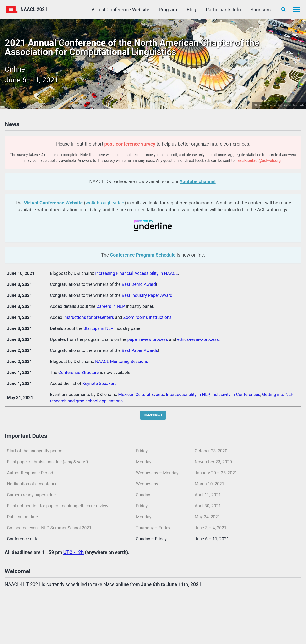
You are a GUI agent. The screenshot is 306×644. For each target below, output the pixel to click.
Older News (153, 417)
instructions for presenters (89, 319)
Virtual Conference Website (119, 10)
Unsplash (298, 105)
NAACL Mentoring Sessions (122, 363)
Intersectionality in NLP (188, 396)
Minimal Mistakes (71, 632)
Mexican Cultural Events (141, 396)
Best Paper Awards (140, 352)
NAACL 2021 (35, 10)
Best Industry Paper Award (147, 297)
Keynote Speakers (99, 385)
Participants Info (222, 10)
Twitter (32, 624)
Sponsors (259, 10)
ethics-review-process (198, 341)
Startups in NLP (98, 330)
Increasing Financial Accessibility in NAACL (137, 275)
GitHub (84, 624)
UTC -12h (74, 555)
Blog (190, 10)
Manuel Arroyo (276, 105)
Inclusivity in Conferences (236, 396)
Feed (105, 624)
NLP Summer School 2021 (66, 530)
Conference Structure (79, 374)
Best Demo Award (139, 286)
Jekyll (51, 632)
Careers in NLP (111, 308)
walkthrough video (103, 204)
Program (167, 10)
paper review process (148, 341)
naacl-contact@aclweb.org (269, 161)
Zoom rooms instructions (147, 319)
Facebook (59, 624)
